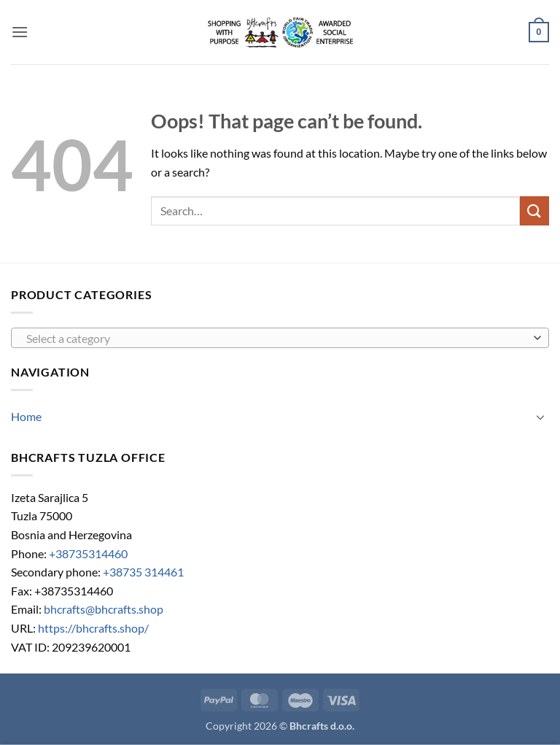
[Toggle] (540, 417)
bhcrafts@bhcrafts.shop (104, 609)
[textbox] (276, 339)
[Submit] (534, 211)
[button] (20, 32)
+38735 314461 (143, 572)
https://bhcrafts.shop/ (93, 628)
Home (26, 416)
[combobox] (280, 338)
